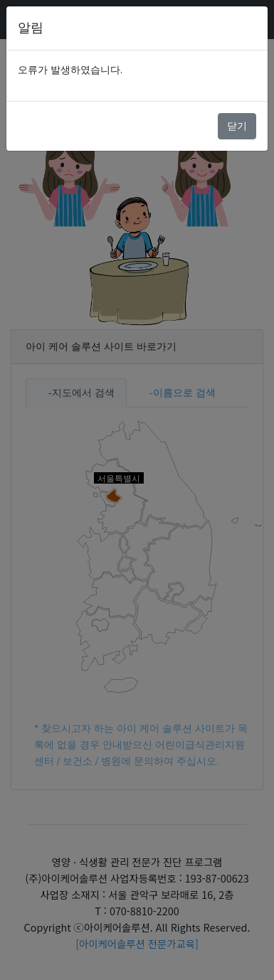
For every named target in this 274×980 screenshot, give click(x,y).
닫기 (237, 126)
